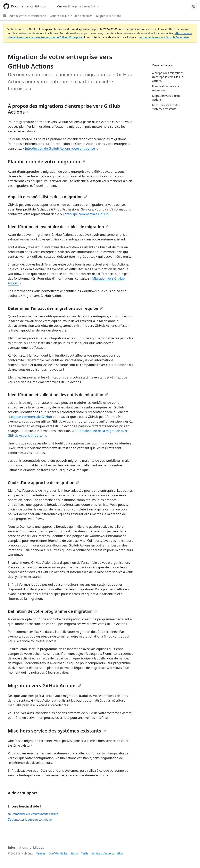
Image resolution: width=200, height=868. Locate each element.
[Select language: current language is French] (194, 6)
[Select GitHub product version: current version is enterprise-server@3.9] (78, 6)
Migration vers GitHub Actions (45, 685)
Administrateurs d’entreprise (28, 16)
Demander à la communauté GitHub (33, 814)
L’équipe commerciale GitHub (87, 214)
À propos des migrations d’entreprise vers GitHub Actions (64, 109)
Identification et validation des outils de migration (58, 395)
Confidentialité (58, 853)
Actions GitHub (60, 16)
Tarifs (85, 853)
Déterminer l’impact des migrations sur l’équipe (55, 308)
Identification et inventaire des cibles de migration (58, 227)
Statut (74, 853)
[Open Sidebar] (5, 16)
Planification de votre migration (46, 161)
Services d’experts (103, 853)
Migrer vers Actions (108, 16)
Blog (120, 853)
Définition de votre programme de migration (53, 611)
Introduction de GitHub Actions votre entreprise (60, 148)
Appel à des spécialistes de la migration (48, 197)
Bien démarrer (83, 16)
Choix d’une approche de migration (43, 483)
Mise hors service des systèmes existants (57, 731)
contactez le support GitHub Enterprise (164, 37)
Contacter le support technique (30, 820)
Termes (41, 853)
